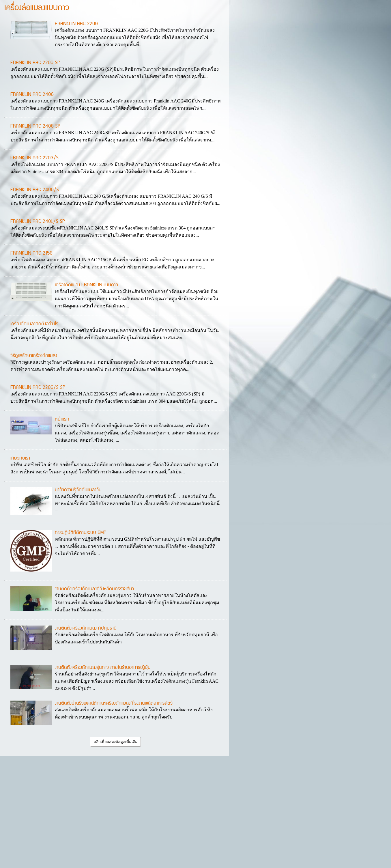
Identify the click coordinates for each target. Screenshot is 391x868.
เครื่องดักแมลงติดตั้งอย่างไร (34, 324)
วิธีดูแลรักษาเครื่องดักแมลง (34, 356)
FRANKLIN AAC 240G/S (35, 190)
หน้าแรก (62, 419)
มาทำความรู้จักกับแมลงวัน (78, 490)
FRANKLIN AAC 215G (31, 253)
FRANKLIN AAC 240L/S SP (38, 221)
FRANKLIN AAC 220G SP (35, 63)
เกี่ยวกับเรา (20, 458)
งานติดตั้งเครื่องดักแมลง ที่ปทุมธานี (86, 628)
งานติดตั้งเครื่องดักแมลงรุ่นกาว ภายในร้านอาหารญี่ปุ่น (103, 667)
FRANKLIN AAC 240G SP (35, 126)
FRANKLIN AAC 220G (76, 24)
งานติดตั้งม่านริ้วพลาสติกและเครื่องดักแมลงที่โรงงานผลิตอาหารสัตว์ (114, 703)
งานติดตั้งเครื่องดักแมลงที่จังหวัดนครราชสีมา (94, 589)
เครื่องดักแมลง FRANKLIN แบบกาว (86, 285)
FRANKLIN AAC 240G (32, 94)
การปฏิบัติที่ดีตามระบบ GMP (81, 533)
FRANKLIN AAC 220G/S (34, 158)
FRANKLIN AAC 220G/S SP (38, 387)
